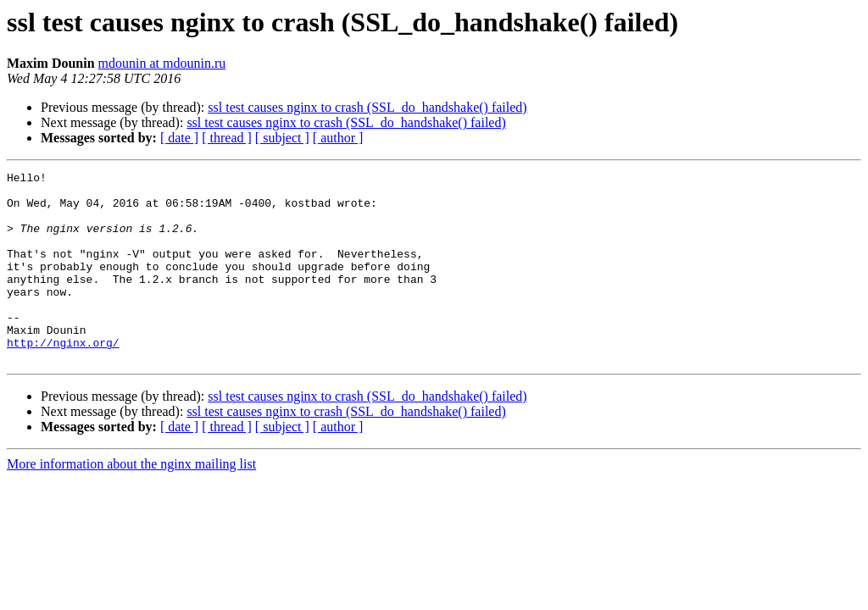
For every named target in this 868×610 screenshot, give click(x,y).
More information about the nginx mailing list (131, 502)
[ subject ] (282, 138)
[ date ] (179, 138)
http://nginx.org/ (63, 378)
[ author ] (338, 138)
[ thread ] (227, 138)
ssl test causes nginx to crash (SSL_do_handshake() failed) (367, 107)
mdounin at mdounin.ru (162, 63)
